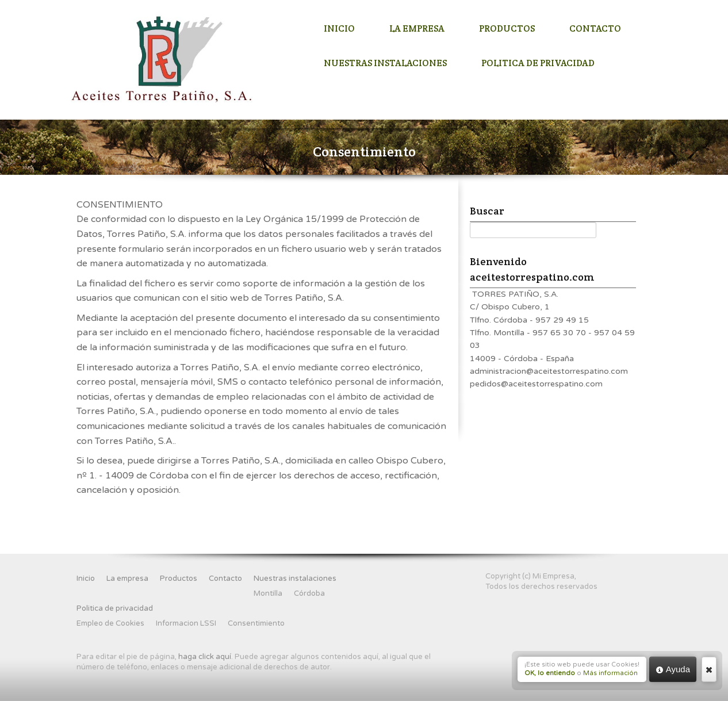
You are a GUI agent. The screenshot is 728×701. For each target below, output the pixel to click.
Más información (610, 673)
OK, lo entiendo (550, 673)
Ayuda (673, 669)
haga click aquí (205, 657)
